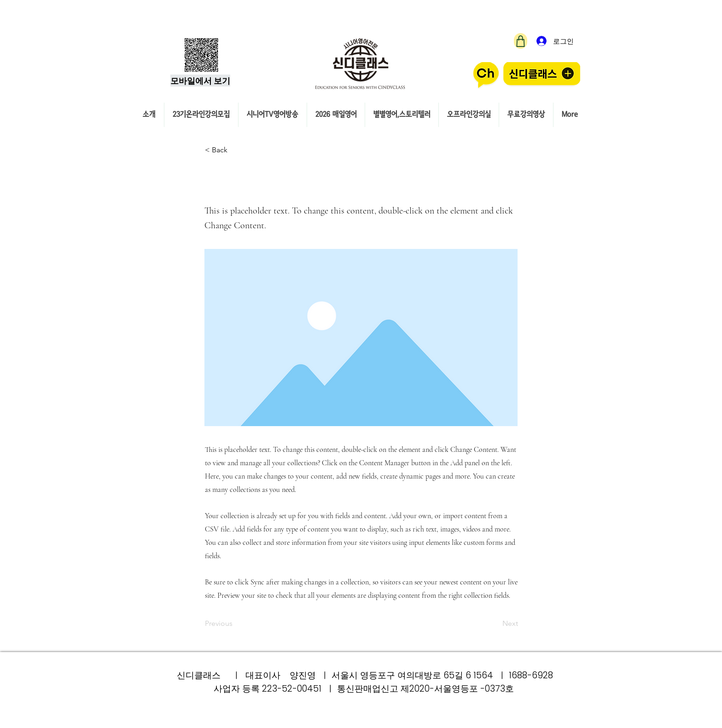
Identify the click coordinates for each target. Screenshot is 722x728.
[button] (235, 150)
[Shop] (521, 41)
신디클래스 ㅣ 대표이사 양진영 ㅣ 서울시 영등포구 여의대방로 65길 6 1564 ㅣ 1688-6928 (365, 675)
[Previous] (235, 624)
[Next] (495, 624)
